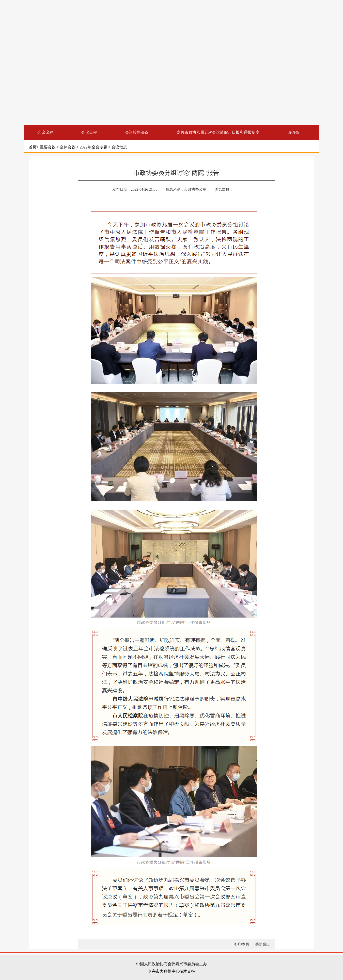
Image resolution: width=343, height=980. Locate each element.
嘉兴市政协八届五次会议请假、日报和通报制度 (218, 132)
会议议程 (45, 132)
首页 (33, 147)
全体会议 (68, 147)
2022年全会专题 (94, 147)
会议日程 (89, 132)
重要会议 (48, 147)
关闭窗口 (263, 944)
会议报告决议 (137, 132)
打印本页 (242, 944)
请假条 (293, 132)
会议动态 (119, 147)
